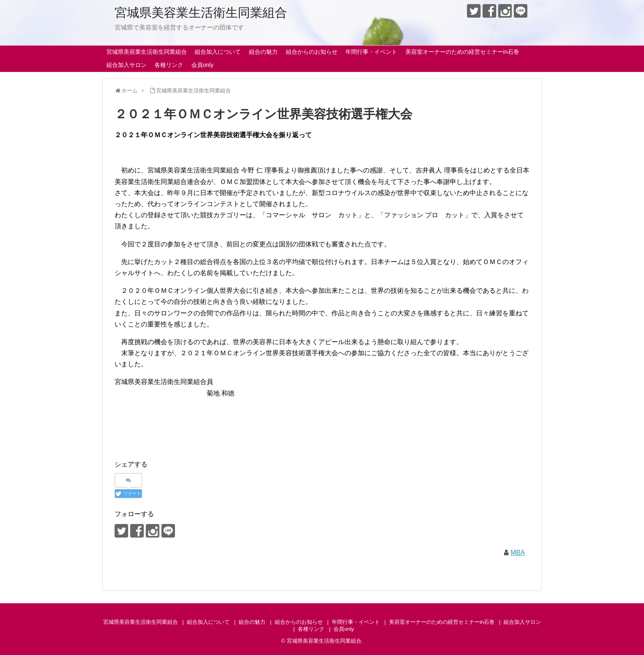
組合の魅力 (263, 52)
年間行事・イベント (371, 52)
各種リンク (169, 65)
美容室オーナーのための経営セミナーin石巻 (462, 52)
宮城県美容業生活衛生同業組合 (201, 13)
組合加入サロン (126, 65)
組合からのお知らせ (312, 52)
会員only (202, 65)
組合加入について (218, 52)
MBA (518, 553)
